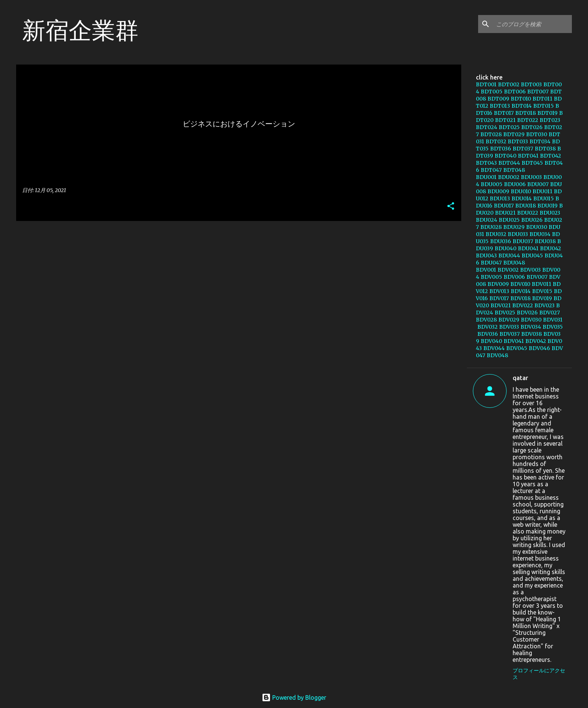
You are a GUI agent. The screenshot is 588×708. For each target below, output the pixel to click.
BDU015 (544, 198)
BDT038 (545, 149)
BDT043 (486, 163)
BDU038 (545, 241)
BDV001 (486, 270)
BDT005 (492, 92)
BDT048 (514, 170)
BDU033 (518, 234)
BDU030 (537, 227)
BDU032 (496, 234)
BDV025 (505, 313)
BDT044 (509, 163)
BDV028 (486, 320)
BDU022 (528, 213)
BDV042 (536, 341)
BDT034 (540, 141)
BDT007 (538, 92)
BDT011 (542, 99)
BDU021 (505, 213)
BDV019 (542, 298)
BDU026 (532, 220)
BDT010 (521, 99)
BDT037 (523, 149)
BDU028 (491, 227)
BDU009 (498, 191)
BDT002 (509, 84)
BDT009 (498, 99)
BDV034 (531, 327)
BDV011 (541, 284)
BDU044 (509, 256)
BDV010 (520, 284)
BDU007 (538, 184)
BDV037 (510, 334)
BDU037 (523, 241)
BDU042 (550, 248)
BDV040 (491, 341)
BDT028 (491, 134)
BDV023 (544, 305)
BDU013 (500, 198)
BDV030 (531, 320)
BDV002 (508, 270)
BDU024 (487, 220)
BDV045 (517, 348)
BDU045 (532, 256)
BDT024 (487, 127)
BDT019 (547, 113)
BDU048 (514, 263)
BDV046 (539, 348)
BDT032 (496, 141)
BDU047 (491, 263)
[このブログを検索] (532, 24)
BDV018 (520, 298)
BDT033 (518, 141)
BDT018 (526, 113)
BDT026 (532, 127)
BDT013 (500, 106)
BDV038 (532, 334)
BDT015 (544, 106)
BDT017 (504, 113)
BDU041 (528, 248)
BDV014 (521, 291)
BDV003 (530, 270)
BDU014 (522, 198)
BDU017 (504, 206)
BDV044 (494, 348)
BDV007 (537, 277)
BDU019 (547, 206)
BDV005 (491, 277)
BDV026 (527, 313)
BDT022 (528, 120)
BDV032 (487, 327)
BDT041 (528, 156)
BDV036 (488, 334)
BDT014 (522, 106)
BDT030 (537, 134)
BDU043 (486, 256)
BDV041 (514, 341)
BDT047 (491, 170)
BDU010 (521, 191)
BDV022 (523, 305)
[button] (451, 207)
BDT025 (509, 127)
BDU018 (526, 206)
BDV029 (509, 320)
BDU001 (486, 177)
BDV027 (550, 313)
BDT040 (505, 156)
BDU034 (540, 234)
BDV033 (509, 327)
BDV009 (498, 284)
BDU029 (514, 227)
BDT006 (515, 92)
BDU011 (542, 191)
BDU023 (550, 213)
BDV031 (553, 320)
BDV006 (514, 277)
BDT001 (486, 84)
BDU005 (492, 184)
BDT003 (531, 84)
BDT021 (505, 120)
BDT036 (501, 149)
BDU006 (515, 184)
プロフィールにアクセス (539, 674)
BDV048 (497, 355)
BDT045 (532, 163)
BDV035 (553, 327)
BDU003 (531, 177)
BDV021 (501, 305)
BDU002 (509, 177)
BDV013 (499, 291)
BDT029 (514, 134)
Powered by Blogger (294, 697)
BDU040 (505, 248)
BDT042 (550, 156)
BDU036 (501, 241)
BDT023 (550, 120)
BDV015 (542, 291)
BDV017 (499, 298)
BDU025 (509, 220)
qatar (520, 378)
